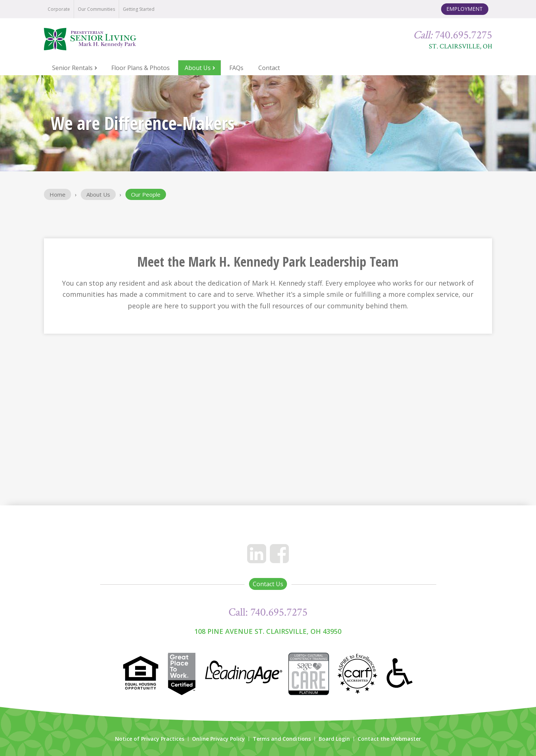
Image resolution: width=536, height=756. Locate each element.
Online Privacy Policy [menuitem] (218, 739)
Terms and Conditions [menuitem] (282, 739)
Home (58, 194)
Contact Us (268, 584)
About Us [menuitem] (198, 68)
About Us (98, 194)
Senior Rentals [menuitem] (72, 68)
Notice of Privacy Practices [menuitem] (150, 739)
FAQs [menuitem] (236, 68)
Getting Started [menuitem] (139, 9)
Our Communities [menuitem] (96, 9)
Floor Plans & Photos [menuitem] (141, 68)
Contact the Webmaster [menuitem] (389, 739)
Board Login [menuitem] (334, 739)
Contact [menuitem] (269, 68)
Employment (465, 9)
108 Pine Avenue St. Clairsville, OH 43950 (268, 631)
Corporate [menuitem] (59, 9)
